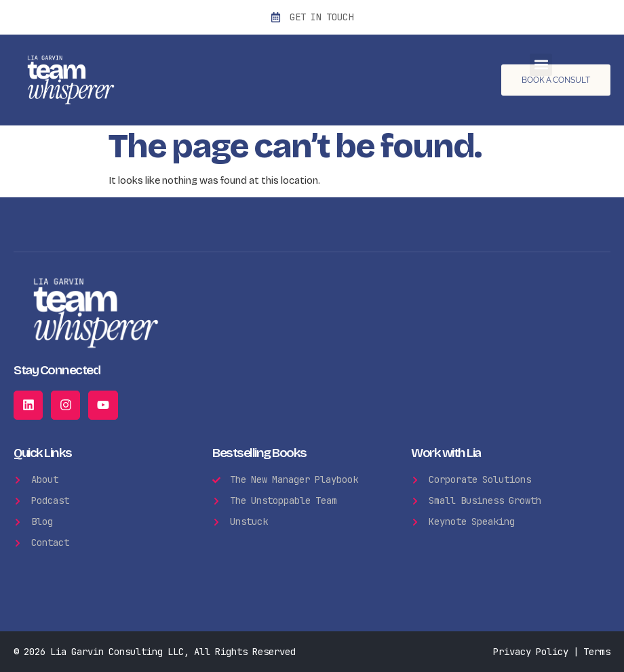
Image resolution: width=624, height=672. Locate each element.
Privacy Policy (531, 652)
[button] (541, 65)
